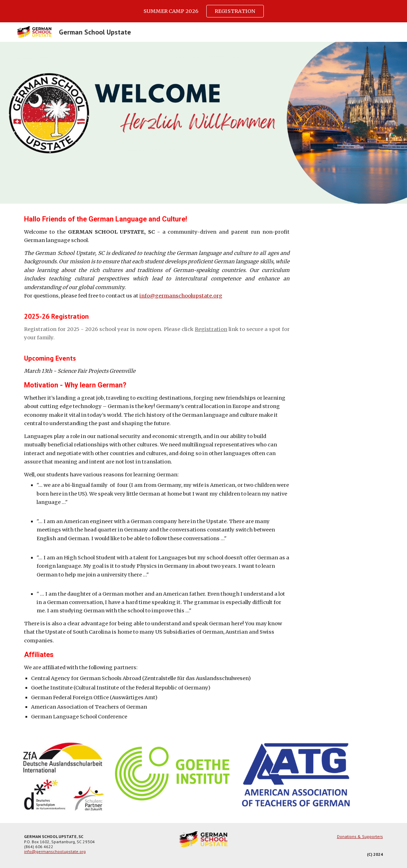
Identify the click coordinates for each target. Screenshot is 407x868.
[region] (203, 11)
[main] (157, 467)
